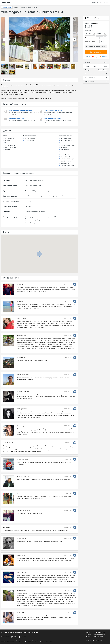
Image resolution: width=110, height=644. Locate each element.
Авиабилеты (49, 641)
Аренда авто (20, 641)
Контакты (94, 3)
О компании (5, 633)
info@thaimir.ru (99, 637)
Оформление (19, 633)
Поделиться (102, 18)
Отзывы (12, 633)
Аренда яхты (41, 641)
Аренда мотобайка (30, 641)
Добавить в (90, 18)
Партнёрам (28, 633)
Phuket (23, 7)
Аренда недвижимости (8, 641)
